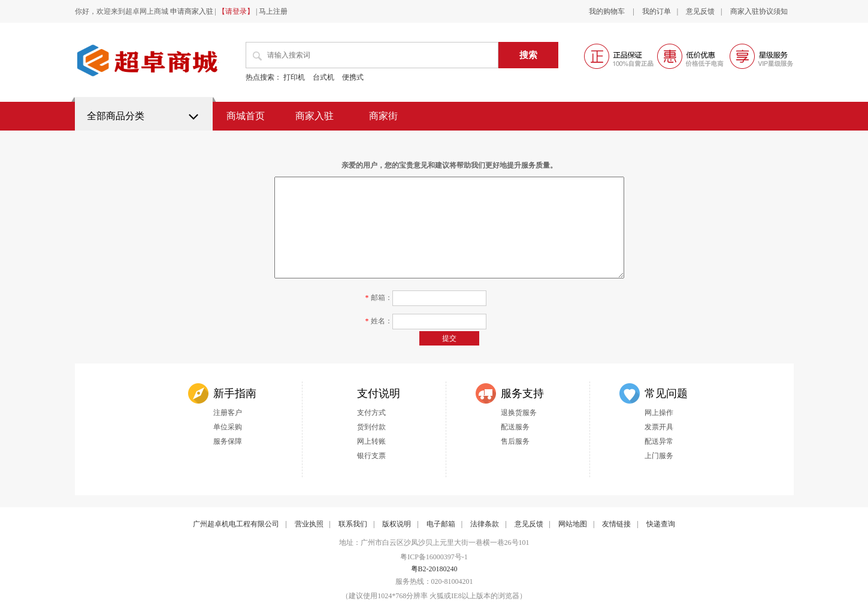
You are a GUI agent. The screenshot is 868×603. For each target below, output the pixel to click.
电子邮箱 (441, 524)
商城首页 (246, 116)
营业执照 (309, 524)
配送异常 (659, 441)
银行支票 (371, 456)
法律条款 (485, 524)
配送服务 (515, 427)
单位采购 (228, 427)
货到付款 (371, 427)
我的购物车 (608, 11)
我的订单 (657, 11)
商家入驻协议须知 (759, 11)
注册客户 (228, 413)
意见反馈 (700, 11)
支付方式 (371, 413)
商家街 (383, 116)
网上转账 (371, 441)
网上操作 (659, 413)
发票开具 (659, 427)
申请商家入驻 (192, 11)
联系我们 (353, 524)
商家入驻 (314, 116)
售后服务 (515, 441)
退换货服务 (519, 413)
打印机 (294, 77)
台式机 (323, 77)
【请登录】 (236, 11)
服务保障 (228, 441)
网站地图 (573, 524)
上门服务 (659, 456)
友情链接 (616, 524)
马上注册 (273, 11)
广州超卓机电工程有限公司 (236, 524)
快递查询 (661, 524)
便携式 (353, 77)
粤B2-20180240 (434, 569)
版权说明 (397, 524)
